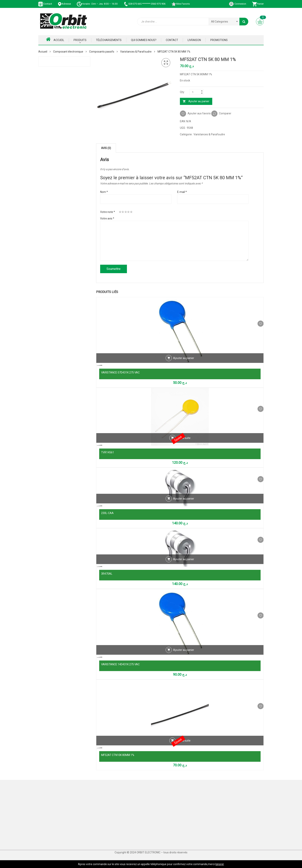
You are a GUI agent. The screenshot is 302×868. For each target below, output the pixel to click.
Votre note (108, 212)
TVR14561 (108, 452)
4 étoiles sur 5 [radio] (128, 212)
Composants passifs (102, 52)
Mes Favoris (180, 4)
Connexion (237, 4)
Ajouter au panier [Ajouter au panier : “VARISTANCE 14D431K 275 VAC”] (184, 656)
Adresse (64, 4)
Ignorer (220, 864)
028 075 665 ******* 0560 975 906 (144, 4)
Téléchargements (109, 40)
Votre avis (107, 218)
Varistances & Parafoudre (136, 52)
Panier (258, 4)
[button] (166, 63)
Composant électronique (68, 52)
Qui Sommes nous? (144, 40)
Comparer (225, 113)
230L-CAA (107, 513)
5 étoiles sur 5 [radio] (131, 212)
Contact (45, 4)
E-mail (182, 192)
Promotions (219, 40)
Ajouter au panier (199, 101)
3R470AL (107, 574)
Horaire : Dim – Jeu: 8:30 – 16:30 (97, 4)
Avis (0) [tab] (106, 148)
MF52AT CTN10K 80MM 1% (118, 755)
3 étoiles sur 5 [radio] (126, 212)
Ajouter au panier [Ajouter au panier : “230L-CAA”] (184, 505)
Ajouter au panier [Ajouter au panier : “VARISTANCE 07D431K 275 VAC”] (184, 365)
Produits (80, 40)
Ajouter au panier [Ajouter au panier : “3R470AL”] (184, 566)
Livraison (194, 40)
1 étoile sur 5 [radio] (120, 212)
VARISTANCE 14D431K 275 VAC (120, 664)
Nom (104, 192)
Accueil (55, 39)
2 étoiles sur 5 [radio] (123, 212)
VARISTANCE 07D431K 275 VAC (120, 372)
